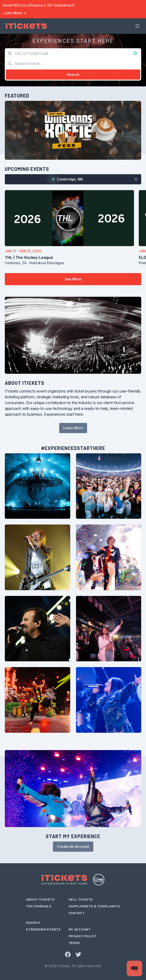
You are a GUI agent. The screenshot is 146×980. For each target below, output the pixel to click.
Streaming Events (43, 929)
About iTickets (40, 899)
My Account (80, 929)
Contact (77, 913)
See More (73, 279)
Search (33, 922)
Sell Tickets (81, 899)
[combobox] (67, 53)
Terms (74, 943)
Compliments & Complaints (94, 906)
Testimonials (39, 906)
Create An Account (73, 846)
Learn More (15, 13)
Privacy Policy (83, 936)
